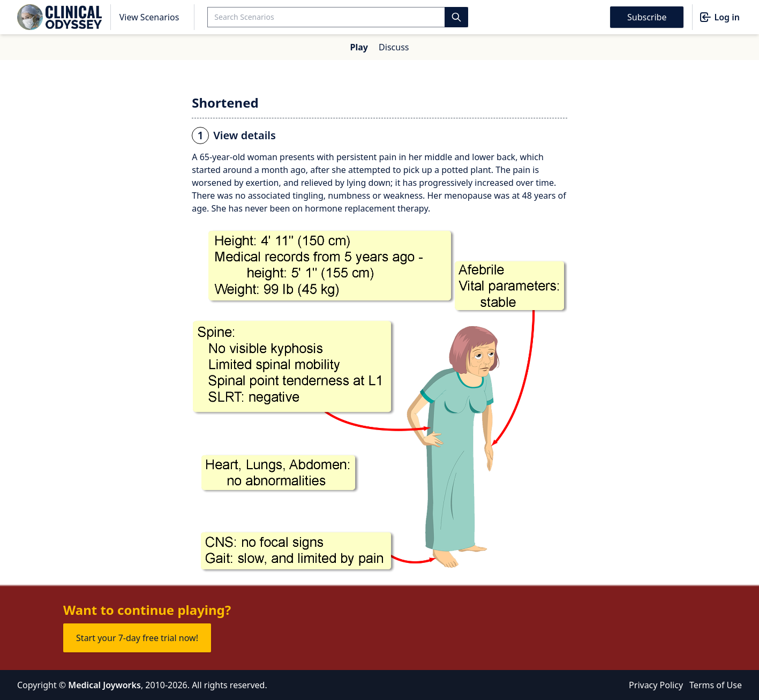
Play (359, 47)
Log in (719, 17)
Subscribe (647, 17)
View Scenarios (149, 17)
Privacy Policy (656, 685)
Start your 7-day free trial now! (137, 638)
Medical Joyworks (104, 685)
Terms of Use (716, 685)
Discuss (394, 47)
